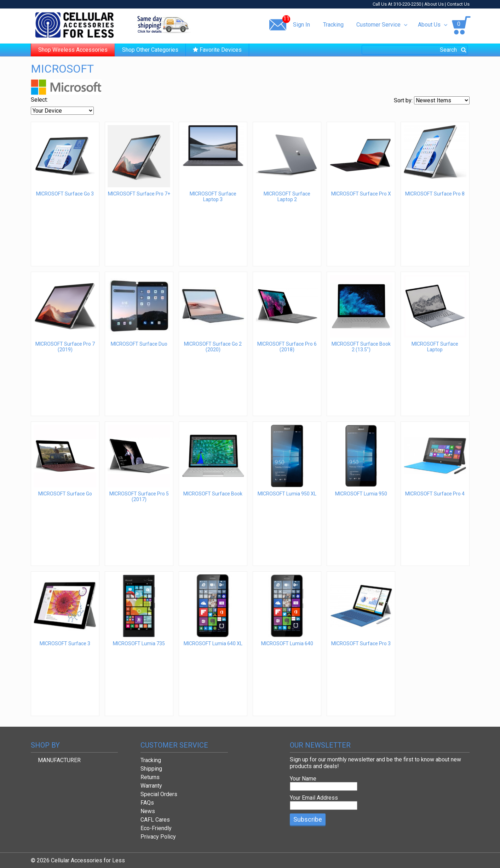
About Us (434, 4)
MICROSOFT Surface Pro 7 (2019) (65, 347)
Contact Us (458, 4)
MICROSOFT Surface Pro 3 (361, 643)
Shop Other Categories (150, 50)
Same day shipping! (163, 24)
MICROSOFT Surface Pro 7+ (139, 194)
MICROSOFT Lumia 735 (139, 643)
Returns (150, 777)
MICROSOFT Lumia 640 (287, 643)
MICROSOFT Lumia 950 (361, 494)
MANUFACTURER (59, 760)
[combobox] (415, 50)
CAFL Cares (155, 820)
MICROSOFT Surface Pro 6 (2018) (287, 347)
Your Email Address (314, 798)
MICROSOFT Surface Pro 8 (435, 194)
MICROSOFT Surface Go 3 (65, 194)
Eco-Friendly (156, 828)
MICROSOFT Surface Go (65, 494)
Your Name (303, 779)
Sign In (301, 25)
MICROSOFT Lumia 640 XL (213, 643)
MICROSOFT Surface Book (213, 494)
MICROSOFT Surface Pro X (361, 194)
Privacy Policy (158, 837)
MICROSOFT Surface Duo (139, 344)
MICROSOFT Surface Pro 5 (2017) (139, 497)
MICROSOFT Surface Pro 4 (435, 494)
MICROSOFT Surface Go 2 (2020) (213, 347)
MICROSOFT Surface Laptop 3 (213, 197)
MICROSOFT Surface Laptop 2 (287, 197)
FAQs (147, 803)
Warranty (151, 786)
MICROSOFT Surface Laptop (435, 347)
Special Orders (159, 794)
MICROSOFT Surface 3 (65, 643)
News (148, 811)
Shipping (151, 769)
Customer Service (382, 25)
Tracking (333, 25)
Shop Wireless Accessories (73, 50)
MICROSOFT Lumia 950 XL (287, 494)
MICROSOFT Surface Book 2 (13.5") (361, 347)
